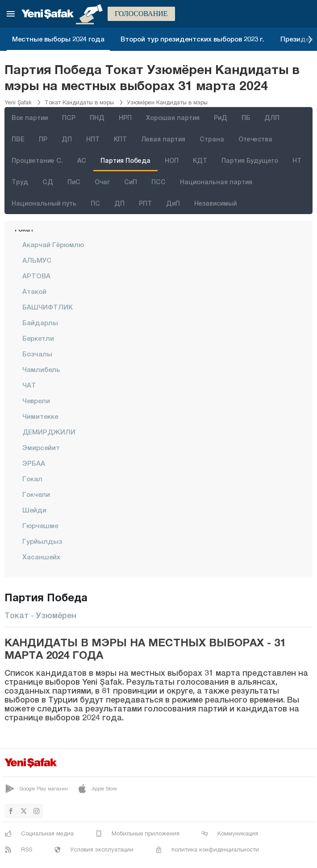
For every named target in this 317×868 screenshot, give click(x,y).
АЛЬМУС (37, 260)
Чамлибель (41, 369)
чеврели (36, 401)
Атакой (34, 291)
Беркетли (38, 338)
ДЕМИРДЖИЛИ (49, 432)
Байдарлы (40, 322)
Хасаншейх (41, 557)
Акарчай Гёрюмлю (53, 244)
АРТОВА (36, 276)
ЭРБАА (34, 463)
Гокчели (36, 494)
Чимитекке (40, 416)
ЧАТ (29, 385)
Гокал (32, 479)
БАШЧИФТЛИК (48, 307)
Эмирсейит (41, 447)
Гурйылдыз (42, 541)
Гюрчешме (40, 525)
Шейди (34, 510)
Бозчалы (37, 354)
